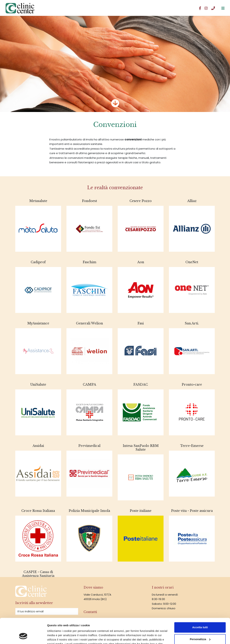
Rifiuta (200, 630)
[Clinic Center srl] (223, 8)
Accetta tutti (200, 606)
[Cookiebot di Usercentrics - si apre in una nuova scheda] (23, 637)
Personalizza (200, 618)
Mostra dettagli (57, 637)
